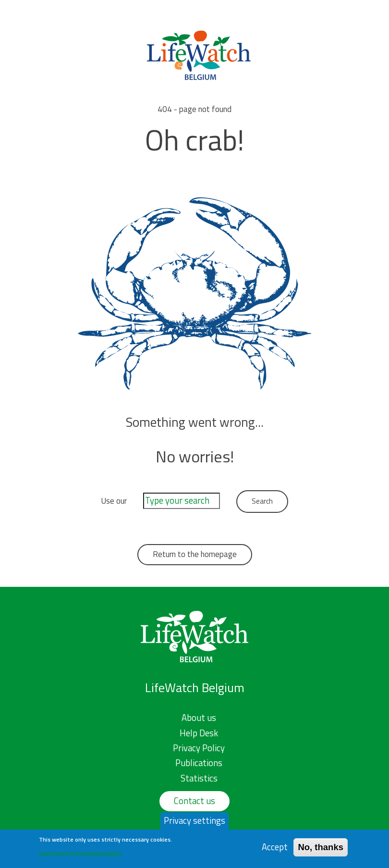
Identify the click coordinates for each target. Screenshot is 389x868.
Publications (199, 763)
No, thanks (321, 849)
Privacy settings (194, 823)
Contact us (194, 801)
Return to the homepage (195, 554)
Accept (275, 849)
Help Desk (199, 733)
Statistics (199, 778)
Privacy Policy (199, 748)
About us (199, 718)
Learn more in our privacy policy (80, 855)
